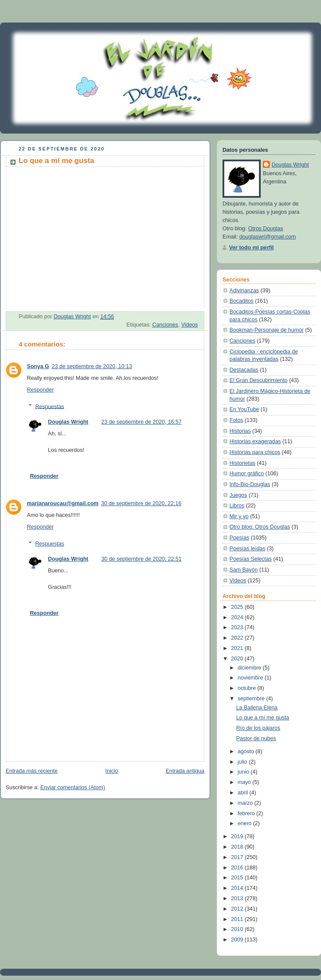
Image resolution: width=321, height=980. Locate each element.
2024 (238, 617)
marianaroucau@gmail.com (63, 503)
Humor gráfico (247, 474)
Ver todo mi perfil (251, 248)
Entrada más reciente (32, 771)
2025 (238, 607)
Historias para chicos (255, 452)
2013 (238, 898)
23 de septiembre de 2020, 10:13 (92, 366)
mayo (245, 782)
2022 (238, 638)
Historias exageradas (255, 441)
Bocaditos (241, 301)
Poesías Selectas (251, 559)
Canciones (165, 325)
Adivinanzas (244, 291)
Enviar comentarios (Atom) (73, 787)
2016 (238, 868)
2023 (238, 627)
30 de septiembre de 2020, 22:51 (142, 559)
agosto (247, 751)
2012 (238, 909)
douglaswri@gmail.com (268, 237)
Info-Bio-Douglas (250, 484)
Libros (237, 506)
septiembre (252, 699)
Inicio (112, 771)
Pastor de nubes (256, 738)
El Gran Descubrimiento (259, 380)
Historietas (242, 463)
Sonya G (38, 366)
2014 (238, 888)
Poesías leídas (247, 549)
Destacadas (244, 370)
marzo (246, 803)
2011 (238, 919)
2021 (238, 648)
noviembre (251, 678)
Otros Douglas (266, 229)
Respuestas (50, 406)
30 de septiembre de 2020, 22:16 (141, 503)
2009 (238, 940)
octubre (248, 688)
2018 (238, 847)
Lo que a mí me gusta (263, 718)
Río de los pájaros (259, 728)
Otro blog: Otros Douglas (260, 527)
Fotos (236, 420)
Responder (40, 390)
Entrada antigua (185, 771)
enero (246, 823)
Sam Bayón (244, 570)
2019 (238, 836)
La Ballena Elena (257, 708)
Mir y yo (239, 516)
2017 (238, 857)
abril (244, 793)
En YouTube (244, 409)
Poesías (239, 538)
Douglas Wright (68, 422)
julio (243, 762)
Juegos (238, 495)
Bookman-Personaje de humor (267, 330)
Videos (190, 325)
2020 (238, 659)
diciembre (250, 668)
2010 (238, 929)
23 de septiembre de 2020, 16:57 (142, 422)
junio (244, 772)
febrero (247, 813)
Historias (240, 431)
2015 (238, 878)
